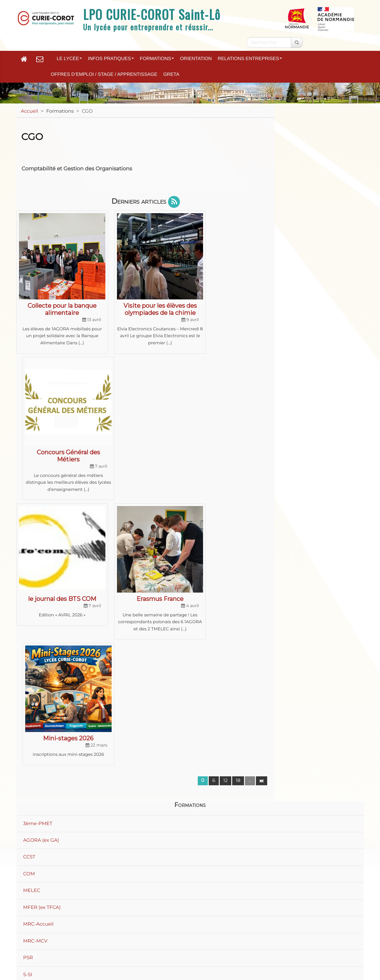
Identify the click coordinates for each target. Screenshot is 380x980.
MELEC (32, 599)
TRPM (30, 800)
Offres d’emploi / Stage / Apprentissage (104, 74)
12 (225, 489)
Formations (157, 59)
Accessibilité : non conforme (201, 940)
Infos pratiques (111, 59)
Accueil (29, 111)
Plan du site (45, 940)
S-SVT (30, 699)
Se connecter (341, 958)
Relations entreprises (250, 59)
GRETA (171, 74)
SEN (28, 716)
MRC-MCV (35, 649)
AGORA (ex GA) (41, 548)
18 (238, 489)
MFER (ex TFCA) (42, 616)
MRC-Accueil (38, 632)
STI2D (30, 733)
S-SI (28, 683)
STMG (30, 767)
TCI (27, 783)
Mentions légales (96, 940)
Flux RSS (339, 940)
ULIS (29, 817)
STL (27, 750)
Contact (141, 940)
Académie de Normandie (190, 925)
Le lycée (69, 59)
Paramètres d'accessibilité (282, 940)
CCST (29, 565)
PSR (28, 666)
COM (29, 582)
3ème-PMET (38, 531)
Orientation (196, 59)
